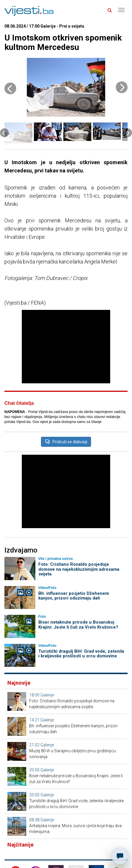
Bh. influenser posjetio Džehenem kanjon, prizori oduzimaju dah (74, 596)
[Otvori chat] (120, 856)
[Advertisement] (66, 347)
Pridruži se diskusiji (66, 442)
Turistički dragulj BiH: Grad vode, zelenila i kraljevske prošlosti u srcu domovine (81, 654)
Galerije (47, 695)
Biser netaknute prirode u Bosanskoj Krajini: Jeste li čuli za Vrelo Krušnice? (78, 625)
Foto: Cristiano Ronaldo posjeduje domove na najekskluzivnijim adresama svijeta (79, 569)
